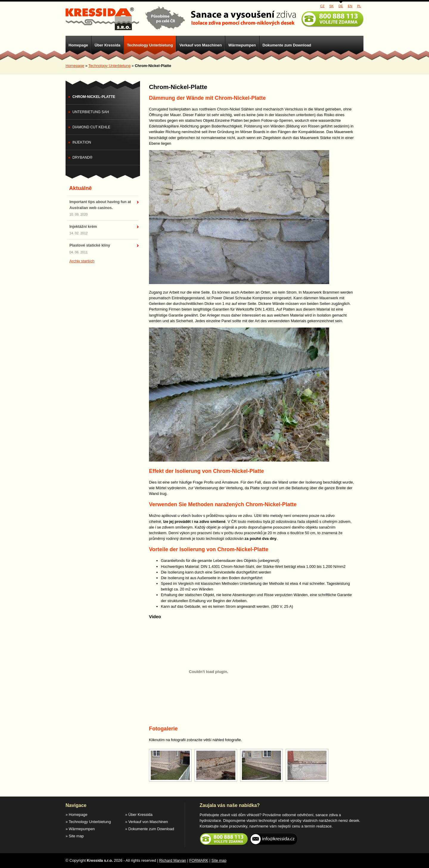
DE (341, 6)
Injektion (82, 142)
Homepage (78, 45)
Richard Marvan (172, 860)
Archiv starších (82, 261)
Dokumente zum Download (287, 45)
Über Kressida (107, 45)
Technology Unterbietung (150, 45)
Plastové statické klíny (90, 245)
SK (331, 6)
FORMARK (199, 860)
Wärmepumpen (242, 45)
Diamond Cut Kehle (91, 127)
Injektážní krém (83, 226)
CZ (322, 6)
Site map (76, 836)
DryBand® (82, 158)
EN (350, 6)
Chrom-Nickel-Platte (94, 97)
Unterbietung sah (91, 112)
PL (359, 6)
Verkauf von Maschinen (200, 45)
